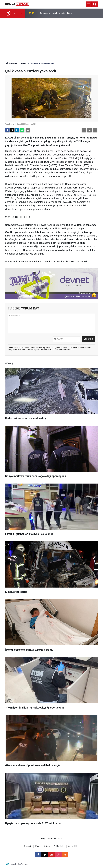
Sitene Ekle (73, 846)
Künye (38, 846)
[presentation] (15, 13)
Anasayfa (11, 63)
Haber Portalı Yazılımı (19, 864)
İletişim (47, 846)
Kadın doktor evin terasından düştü (56, 13)
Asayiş (23, 63)
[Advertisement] (51, 38)
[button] (84, 130)
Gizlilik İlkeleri (59, 846)
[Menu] (89, 4)
